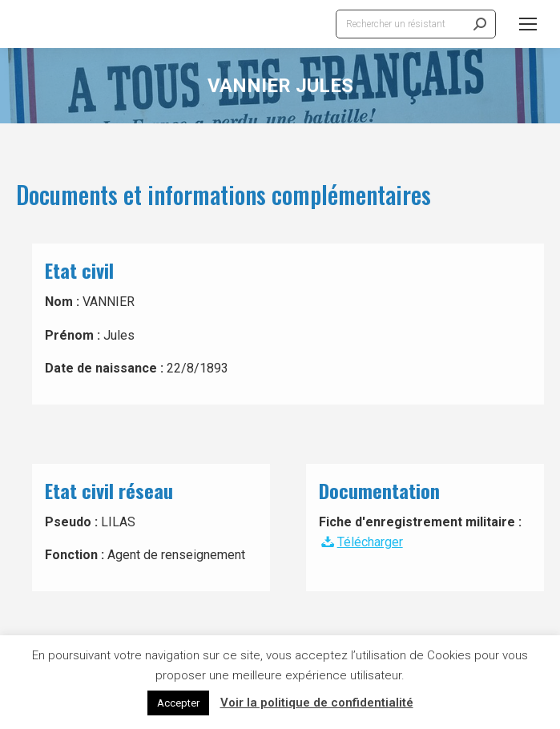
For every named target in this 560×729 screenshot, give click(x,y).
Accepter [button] (178, 703)
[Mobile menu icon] (528, 24)
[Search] (416, 24)
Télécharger (361, 542)
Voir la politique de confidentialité (317, 703)
